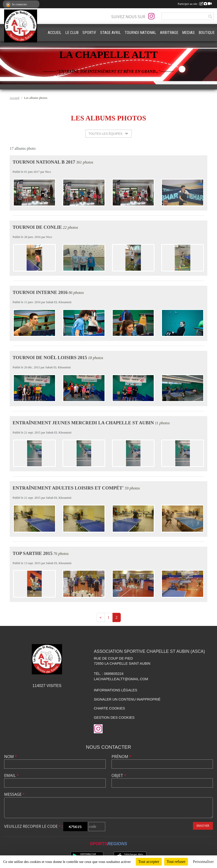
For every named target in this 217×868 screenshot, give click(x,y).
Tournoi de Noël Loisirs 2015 (50, 358)
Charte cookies (109, 708)
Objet (119, 775)
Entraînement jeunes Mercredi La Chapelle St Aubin (83, 423)
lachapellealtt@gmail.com (121, 679)
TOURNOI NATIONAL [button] (140, 33)
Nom (11, 757)
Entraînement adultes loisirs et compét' (68, 488)
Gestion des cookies (114, 718)
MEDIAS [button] (188, 33)
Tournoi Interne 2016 (40, 292)
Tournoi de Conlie (37, 227)
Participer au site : (195, 4)
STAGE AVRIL (110, 33)
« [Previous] (101, 617)
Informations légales (116, 690)
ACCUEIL (55, 33)
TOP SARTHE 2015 (32, 553)
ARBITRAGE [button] (169, 33)
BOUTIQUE (207, 33)
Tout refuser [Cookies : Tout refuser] (176, 862)
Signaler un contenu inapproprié (127, 699)
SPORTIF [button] (89, 33)
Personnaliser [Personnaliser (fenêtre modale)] (203, 862)
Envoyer (203, 826)
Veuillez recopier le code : (33, 826)
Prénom (121, 757)
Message (14, 794)
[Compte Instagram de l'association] (151, 16)
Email (12, 775)
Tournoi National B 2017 (44, 162)
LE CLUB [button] (72, 33)
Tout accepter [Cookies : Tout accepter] (149, 862)
